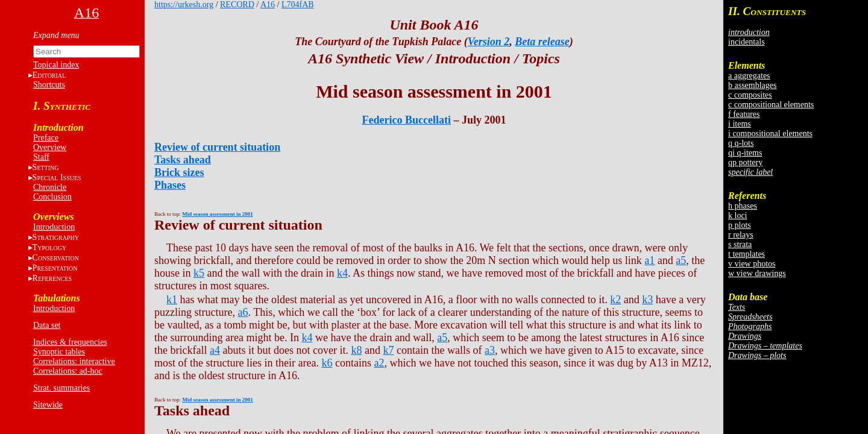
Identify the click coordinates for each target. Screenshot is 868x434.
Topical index (56, 65)
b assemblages (752, 85)
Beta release (542, 42)
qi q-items (745, 153)
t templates (747, 254)
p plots (740, 225)
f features (744, 114)
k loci (738, 215)
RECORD (237, 5)
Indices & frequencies (70, 342)
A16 (268, 5)
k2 (615, 300)
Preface (46, 138)
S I (57, 178)
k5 (199, 273)
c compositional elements (771, 105)
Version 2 (489, 42)
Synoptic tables (59, 352)
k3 (647, 300)
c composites (750, 95)
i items (740, 124)
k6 (327, 363)
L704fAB (298, 5)
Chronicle (50, 187)
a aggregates (749, 76)
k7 (388, 350)
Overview (50, 147)
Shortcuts (49, 85)
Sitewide (48, 405)
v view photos (752, 264)
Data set (47, 325)
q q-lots (741, 143)
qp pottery (745, 162)
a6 (243, 312)
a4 (215, 350)
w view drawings (757, 273)
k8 (356, 350)
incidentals (747, 42)
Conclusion (52, 197)
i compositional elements (770, 134)
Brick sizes (179, 172)
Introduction (54, 227)
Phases (170, 185)
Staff (41, 157)
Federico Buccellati (407, 120)
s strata (740, 244)
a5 (681, 260)
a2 (379, 363)
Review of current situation (217, 147)
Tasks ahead (183, 160)
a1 (649, 260)
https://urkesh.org (184, 5)
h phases (743, 206)
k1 (172, 300)
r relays (741, 235)
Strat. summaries (61, 388)
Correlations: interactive (74, 361)
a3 (490, 350)
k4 (342, 273)
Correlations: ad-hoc (68, 371)
